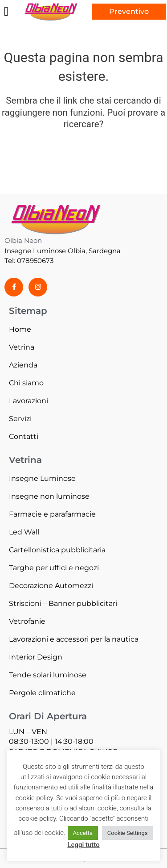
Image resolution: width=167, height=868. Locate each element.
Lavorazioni (29, 401)
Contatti (24, 436)
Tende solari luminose (48, 675)
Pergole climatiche (42, 693)
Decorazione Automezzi (51, 586)
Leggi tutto (83, 845)
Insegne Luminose (42, 478)
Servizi (20, 419)
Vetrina (22, 347)
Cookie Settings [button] (128, 833)
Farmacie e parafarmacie (52, 514)
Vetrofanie (27, 621)
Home (20, 329)
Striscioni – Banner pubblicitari (63, 603)
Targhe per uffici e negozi (54, 568)
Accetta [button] (83, 833)
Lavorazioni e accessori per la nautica (74, 639)
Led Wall (24, 532)
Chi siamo (26, 383)
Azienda (23, 365)
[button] (6, 12)
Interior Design (36, 657)
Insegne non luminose (49, 496)
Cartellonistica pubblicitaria (57, 550)
